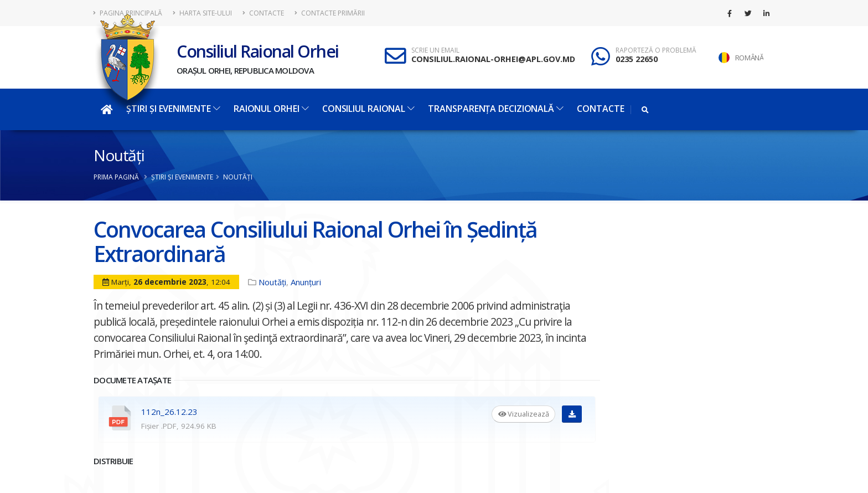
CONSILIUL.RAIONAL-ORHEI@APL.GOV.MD (493, 59)
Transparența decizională (496, 109)
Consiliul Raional (368, 109)
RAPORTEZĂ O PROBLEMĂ (656, 50)
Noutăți (119, 155)
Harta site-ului (202, 13)
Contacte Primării (330, 13)
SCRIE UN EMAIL (435, 50)
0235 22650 (637, 59)
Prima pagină (116, 177)
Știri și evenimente (173, 109)
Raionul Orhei (271, 109)
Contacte (263, 13)
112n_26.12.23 (169, 412)
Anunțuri (306, 282)
